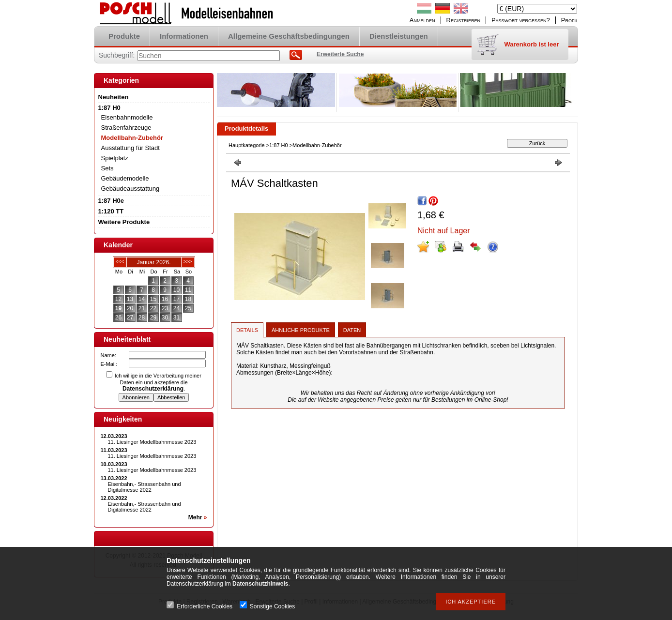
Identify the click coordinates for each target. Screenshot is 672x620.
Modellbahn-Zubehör (132, 138)
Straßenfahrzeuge (126, 128)
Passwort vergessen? (521, 20)
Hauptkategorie (247, 145)
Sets (107, 168)
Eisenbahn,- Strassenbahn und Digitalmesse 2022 (145, 487)
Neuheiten (114, 97)
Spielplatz (115, 158)
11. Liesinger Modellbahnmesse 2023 (152, 442)
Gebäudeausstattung (130, 189)
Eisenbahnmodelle (127, 117)
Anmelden (422, 20)
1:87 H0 (279, 145)
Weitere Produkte (124, 222)
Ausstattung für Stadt (130, 148)
